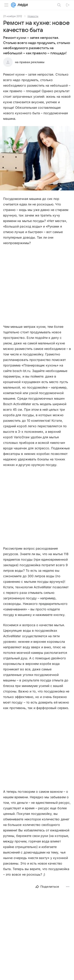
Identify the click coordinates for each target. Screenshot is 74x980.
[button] (37, 159)
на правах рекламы (30, 62)
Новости (33, 16)
